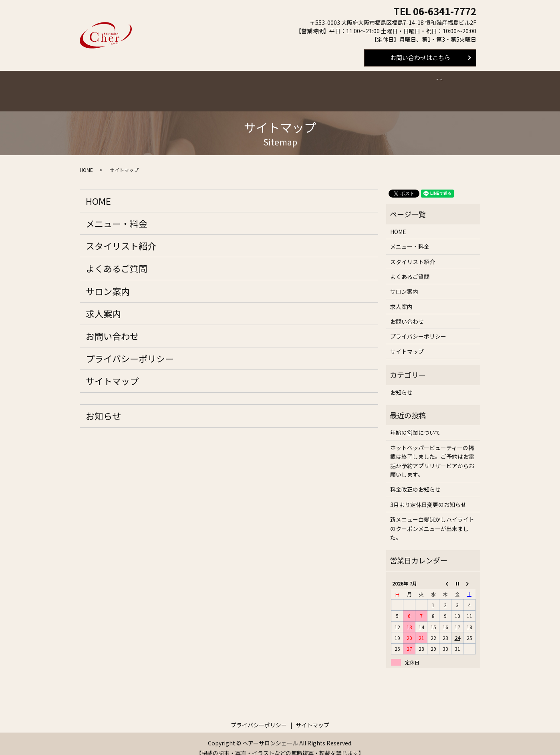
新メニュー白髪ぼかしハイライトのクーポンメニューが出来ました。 (432, 520)
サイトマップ (112, 372)
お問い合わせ (112, 327)
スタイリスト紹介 (222, 86)
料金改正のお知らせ (415, 480)
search (439, 86)
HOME (86, 161)
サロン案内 (317, 86)
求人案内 (353, 86)
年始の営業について (415, 424)
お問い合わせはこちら (420, 58)
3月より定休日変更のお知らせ (428, 496)
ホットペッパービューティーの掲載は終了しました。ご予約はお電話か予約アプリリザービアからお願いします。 (432, 452)
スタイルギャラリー (400, 86)
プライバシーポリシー (130, 349)
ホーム (132, 86)
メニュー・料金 (171, 86)
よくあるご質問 (274, 86)
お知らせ (103, 407)
